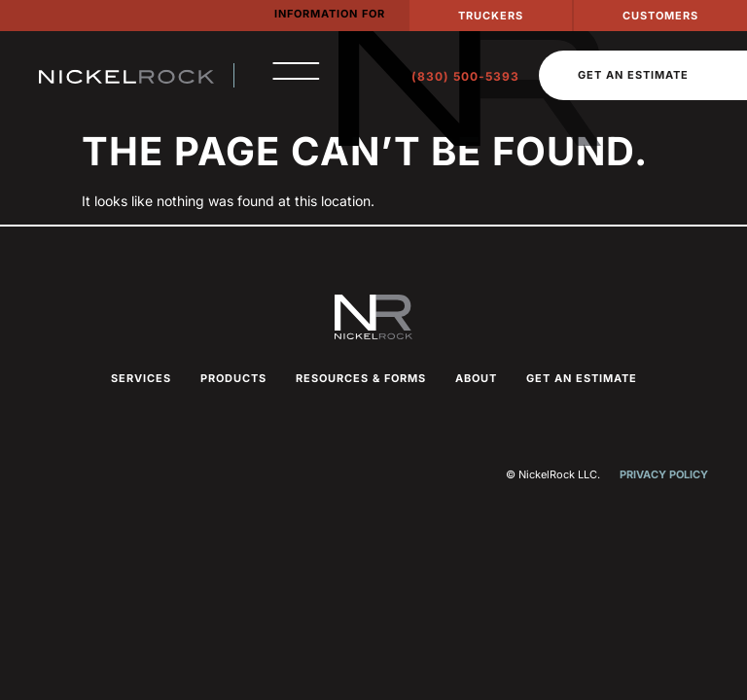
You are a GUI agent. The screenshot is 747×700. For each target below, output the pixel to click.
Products (233, 378)
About (476, 378)
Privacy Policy (664, 474)
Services (141, 378)
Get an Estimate (582, 378)
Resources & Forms (361, 378)
